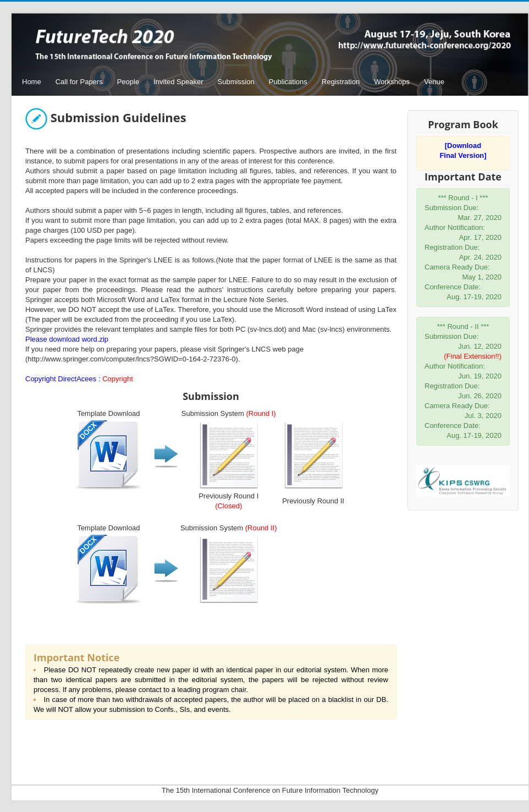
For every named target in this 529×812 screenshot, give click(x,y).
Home (32, 82)
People (128, 82)
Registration (341, 82)
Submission (236, 82)
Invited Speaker (178, 82)
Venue (434, 82)
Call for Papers (79, 82)
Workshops (392, 82)
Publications (288, 82)
